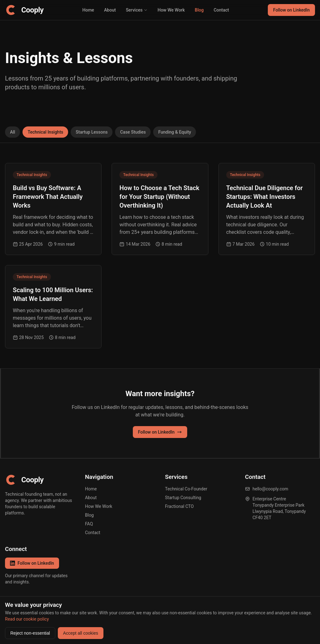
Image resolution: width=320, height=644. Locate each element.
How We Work (171, 10)
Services (137, 10)
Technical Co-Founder (186, 489)
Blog (199, 10)
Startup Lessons (92, 132)
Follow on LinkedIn (291, 10)
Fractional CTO (179, 506)
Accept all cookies (81, 633)
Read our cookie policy (27, 619)
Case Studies (133, 132)
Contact (221, 10)
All (12, 132)
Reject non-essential (30, 633)
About (110, 10)
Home (88, 10)
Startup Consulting (183, 498)
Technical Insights (45, 132)
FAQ (89, 524)
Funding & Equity (175, 132)
